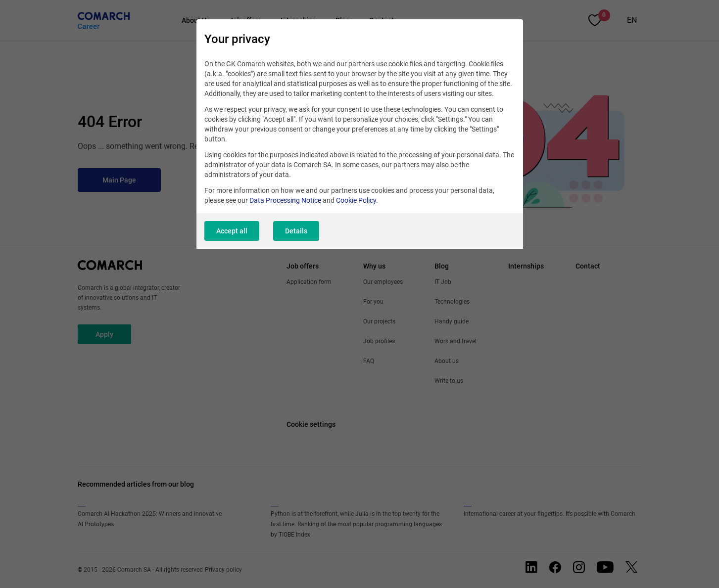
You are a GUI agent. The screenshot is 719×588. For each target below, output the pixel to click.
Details (296, 231)
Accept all (232, 231)
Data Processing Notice (285, 200)
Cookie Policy (356, 200)
